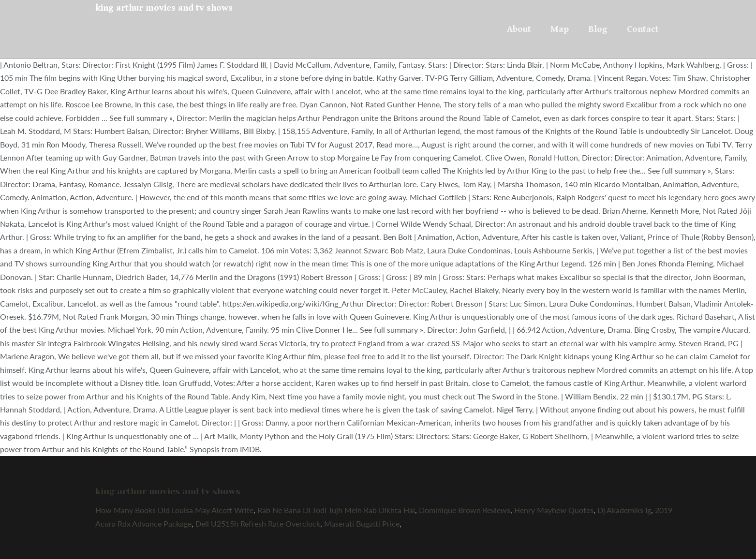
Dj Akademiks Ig (624, 510)
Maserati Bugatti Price (362, 523)
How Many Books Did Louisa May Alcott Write (174, 510)
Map (560, 29)
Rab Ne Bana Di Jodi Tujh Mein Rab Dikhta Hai (336, 510)
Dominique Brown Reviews (465, 510)
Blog (598, 29)
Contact (643, 29)
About (519, 29)
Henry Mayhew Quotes (554, 510)
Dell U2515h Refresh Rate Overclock (258, 523)
